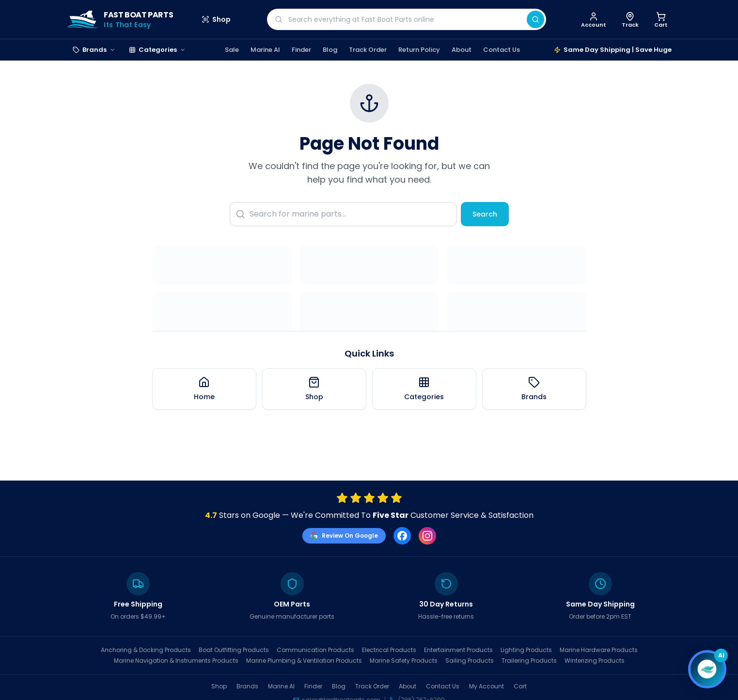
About (462, 50)
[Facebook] (402, 536)
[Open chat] (707, 669)
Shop (216, 19)
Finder (301, 50)
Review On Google (344, 536)
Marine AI (265, 50)
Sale (232, 50)
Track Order (368, 50)
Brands (94, 50)
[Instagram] (427, 536)
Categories (157, 50)
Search (485, 214)
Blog (330, 50)
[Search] (535, 19)
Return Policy (419, 50)
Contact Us (502, 50)
